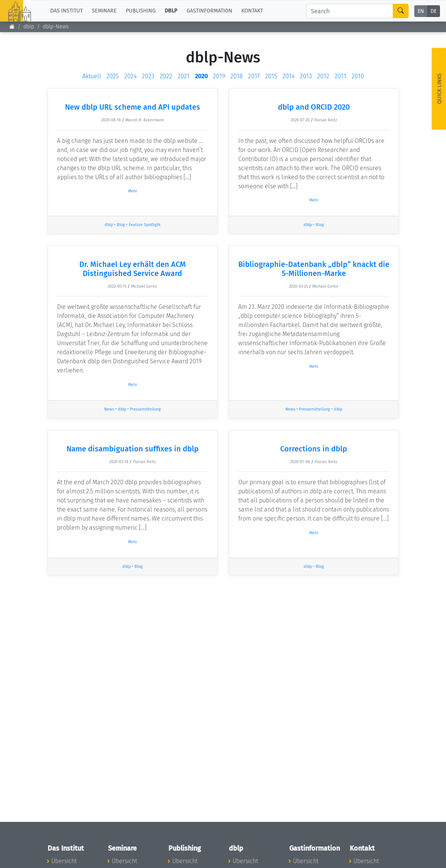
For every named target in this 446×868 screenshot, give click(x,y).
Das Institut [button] (66, 11)
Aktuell (92, 76)
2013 (306, 76)
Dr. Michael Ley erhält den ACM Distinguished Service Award (133, 269)
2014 (289, 76)
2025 (113, 76)
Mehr (133, 191)
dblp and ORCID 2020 (314, 107)
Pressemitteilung (145, 409)
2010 (358, 76)
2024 (130, 76)
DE (434, 11)
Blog (121, 225)
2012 (323, 76)
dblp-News (56, 27)
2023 (148, 76)
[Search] (350, 11)
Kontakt (252, 11)
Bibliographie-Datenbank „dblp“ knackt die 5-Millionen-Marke (314, 269)
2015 (271, 76)
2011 (340, 76)
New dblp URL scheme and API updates (133, 107)
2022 (166, 76)
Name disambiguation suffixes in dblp (133, 449)
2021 (184, 76)
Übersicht (64, 861)
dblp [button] (171, 11)
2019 (219, 76)
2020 (201, 76)
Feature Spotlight (145, 225)
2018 (237, 76)
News (109, 409)
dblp (29, 27)
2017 (254, 76)
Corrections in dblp (314, 449)
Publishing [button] (141, 11)
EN (421, 11)
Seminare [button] (104, 11)
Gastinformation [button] (209, 11)
